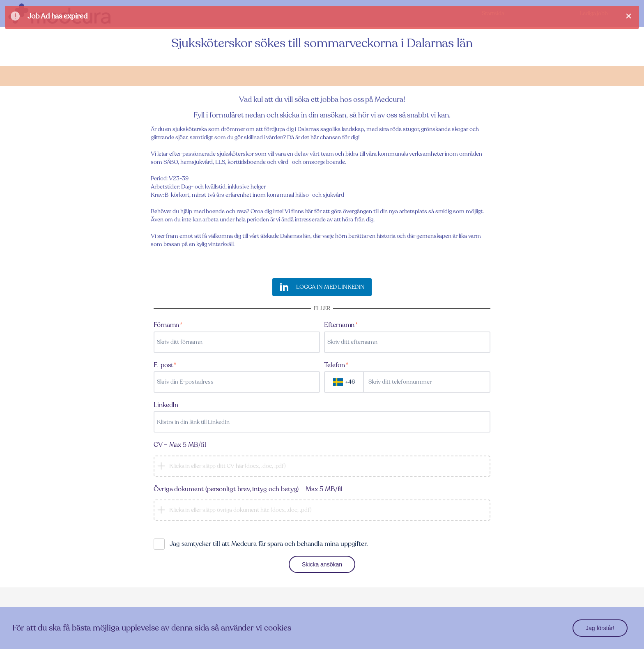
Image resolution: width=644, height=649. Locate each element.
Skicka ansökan (322, 564)
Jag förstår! (600, 628)
